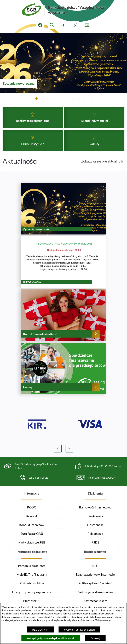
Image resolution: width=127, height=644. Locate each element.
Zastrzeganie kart (95, 601)
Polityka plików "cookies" (95, 583)
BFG (95, 566)
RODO (32, 507)
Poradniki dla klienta (32, 566)
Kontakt (32, 516)
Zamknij (95, 638)
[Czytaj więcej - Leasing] (63, 375)
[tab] (36, 99)
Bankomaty (95, 516)
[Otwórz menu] (123, 4)
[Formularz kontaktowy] (87, 25)
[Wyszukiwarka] (52, 25)
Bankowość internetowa (95, 507)
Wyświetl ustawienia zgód (79, 629)
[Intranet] (75, 25)
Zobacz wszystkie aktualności (103, 168)
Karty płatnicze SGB (32, 542)
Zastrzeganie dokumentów (95, 592)
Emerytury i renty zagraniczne (32, 592)
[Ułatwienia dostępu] (63, 25)
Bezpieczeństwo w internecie (95, 574)
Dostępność (95, 525)
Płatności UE (32, 601)
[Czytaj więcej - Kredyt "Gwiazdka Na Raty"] (63, 322)
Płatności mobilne (32, 583)
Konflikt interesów (32, 525)
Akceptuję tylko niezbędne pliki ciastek (51, 638)
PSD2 (95, 542)
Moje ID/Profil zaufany (32, 574)
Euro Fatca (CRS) (32, 534)
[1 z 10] (63, 63)
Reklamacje (95, 534)
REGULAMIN (40, 629)
